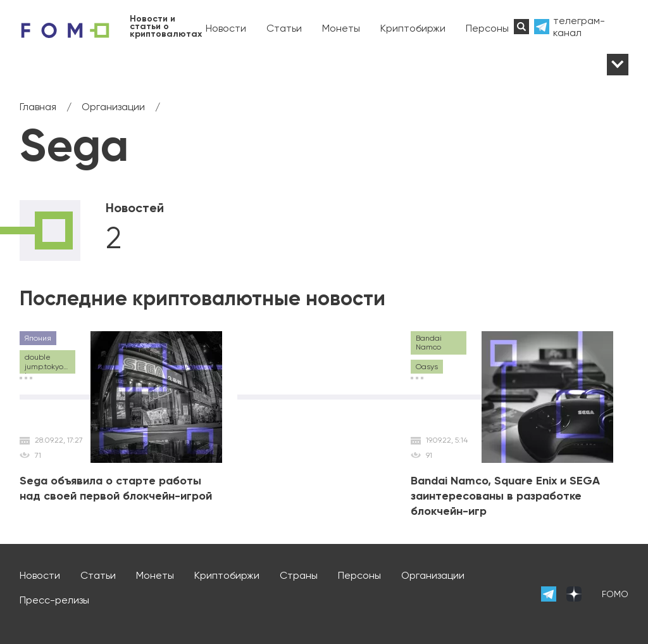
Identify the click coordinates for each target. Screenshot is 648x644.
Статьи (284, 28)
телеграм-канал (579, 27)
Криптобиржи (413, 28)
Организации (433, 575)
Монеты (341, 28)
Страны (299, 575)
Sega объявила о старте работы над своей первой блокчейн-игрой (116, 488)
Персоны (487, 28)
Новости (226, 28)
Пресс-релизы (54, 600)
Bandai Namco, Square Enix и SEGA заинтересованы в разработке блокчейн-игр (505, 496)
